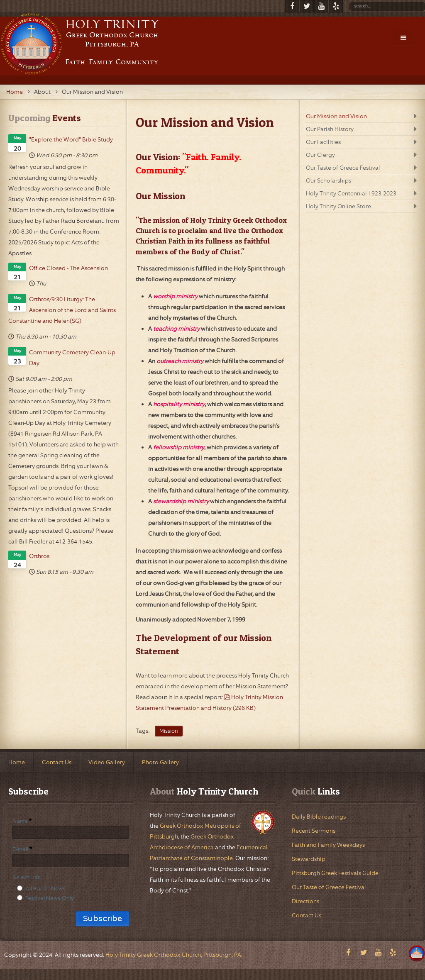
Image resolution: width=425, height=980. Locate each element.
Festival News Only (50, 898)
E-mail (20, 849)
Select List (26, 878)
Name (20, 821)
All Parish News (45, 889)
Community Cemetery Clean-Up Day (72, 358)
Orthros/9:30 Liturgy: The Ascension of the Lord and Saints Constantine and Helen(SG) (62, 310)
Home (15, 92)
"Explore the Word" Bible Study (71, 139)
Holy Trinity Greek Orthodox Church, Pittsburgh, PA (173, 955)
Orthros (39, 556)
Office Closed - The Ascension (68, 268)
